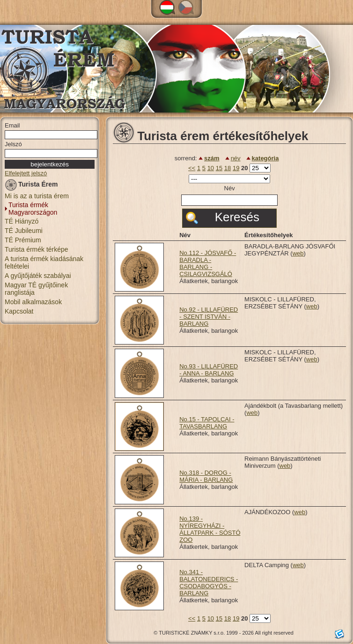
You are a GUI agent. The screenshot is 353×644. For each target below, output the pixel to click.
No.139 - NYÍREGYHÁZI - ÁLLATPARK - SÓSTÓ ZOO (210, 529)
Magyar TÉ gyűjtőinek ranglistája (36, 289)
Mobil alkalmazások (33, 302)
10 (211, 168)
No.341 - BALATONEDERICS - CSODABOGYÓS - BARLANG (209, 583)
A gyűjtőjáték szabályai (38, 276)
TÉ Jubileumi (24, 231)
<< (192, 168)
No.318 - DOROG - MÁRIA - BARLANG (206, 476)
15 (219, 168)
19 (236, 168)
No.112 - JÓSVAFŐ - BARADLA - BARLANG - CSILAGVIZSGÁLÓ (208, 263)
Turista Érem (31, 186)
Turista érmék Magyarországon (33, 209)
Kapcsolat (19, 311)
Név (230, 188)
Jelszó (13, 144)
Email (12, 125)
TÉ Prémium (23, 240)
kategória (265, 158)
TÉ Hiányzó (22, 221)
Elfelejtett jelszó (26, 173)
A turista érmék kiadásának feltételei (44, 262)
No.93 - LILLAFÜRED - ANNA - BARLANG (209, 370)
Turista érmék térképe (37, 249)
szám (212, 158)
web (298, 253)
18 (228, 168)
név (236, 158)
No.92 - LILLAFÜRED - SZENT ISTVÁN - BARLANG (209, 317)
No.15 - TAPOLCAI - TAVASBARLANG (207, 423)
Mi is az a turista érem (37, 196)
